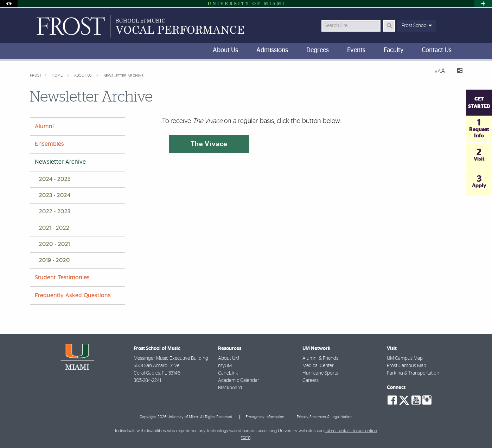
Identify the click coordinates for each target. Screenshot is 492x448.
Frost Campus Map (407, 366)
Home (58, 75)
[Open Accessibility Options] (9, 4)
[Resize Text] (440, 71)
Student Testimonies (62, 278)
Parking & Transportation (413, 373)
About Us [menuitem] (225, 50)
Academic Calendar (239, 381)
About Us (84, 75)
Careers (311, 381)
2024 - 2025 (55, 179)
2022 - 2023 (55, 212)
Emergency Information (265, 417)
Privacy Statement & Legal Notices (325, 417)
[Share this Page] (457, 72)
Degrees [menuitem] (318, 50)
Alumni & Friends (320, 358)
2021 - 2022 (54, 228)
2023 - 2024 (55, 196)
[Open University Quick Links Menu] (483, 4)
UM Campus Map (405, 358)
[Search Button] (389, 26)
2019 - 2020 (55, 261)
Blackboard (230, 388)
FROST (36, 75)
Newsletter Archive (123, 76)
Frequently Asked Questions (73, 296)
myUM (225, 366)
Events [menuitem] (356, 50)
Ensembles (49, 144)
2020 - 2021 (55, 244)
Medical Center (318, 366)
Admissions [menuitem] (272, 50)
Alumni (44, 126)
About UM (229, 358)
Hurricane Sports (320, 373)
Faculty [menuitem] (394, 50)
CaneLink (228, 373)
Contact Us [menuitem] (437, 50)
